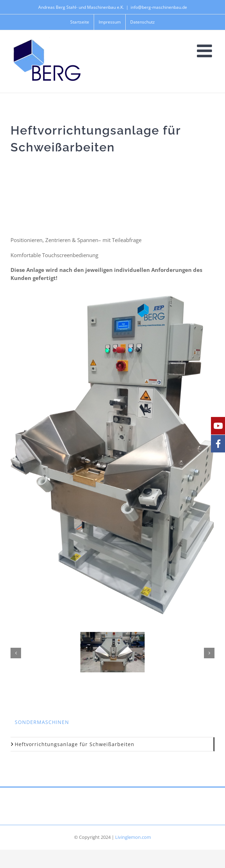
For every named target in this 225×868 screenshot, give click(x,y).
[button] (16, 653)
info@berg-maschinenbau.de (159, 7)
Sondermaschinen (42, 722)
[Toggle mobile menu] (206, 51)
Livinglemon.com (133, 837)
